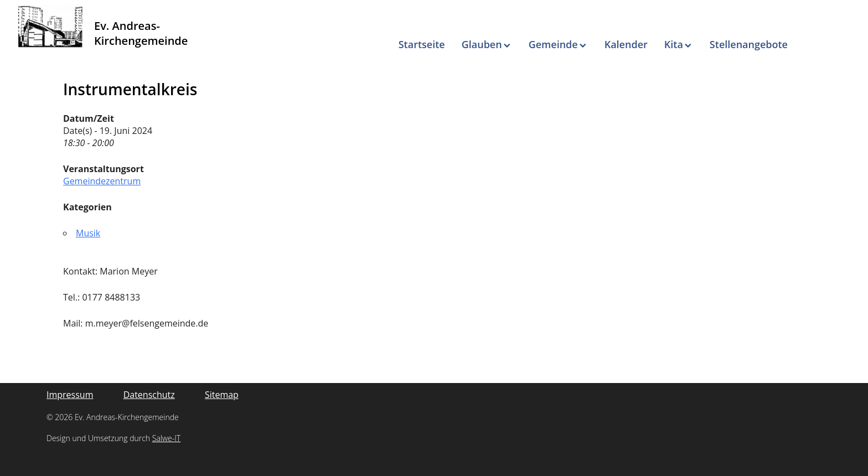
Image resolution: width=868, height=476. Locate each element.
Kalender (626, 44)
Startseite (422, 44)
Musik (88, 233)
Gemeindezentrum (102, 181)
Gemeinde (553, 44)
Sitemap (222, 395)
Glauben (482, 44)
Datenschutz (149, 395)
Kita (674, 44)
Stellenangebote (749, 44)
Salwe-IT (166, 438)
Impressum (70, 395)
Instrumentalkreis (130, 89)
